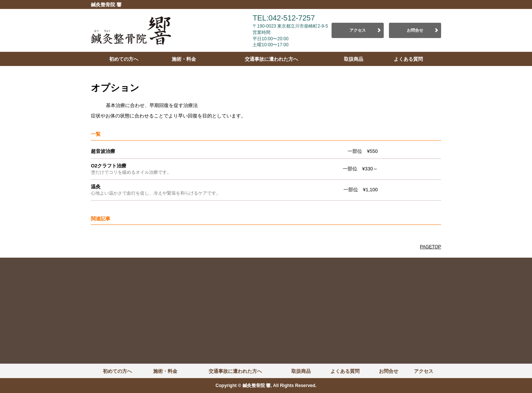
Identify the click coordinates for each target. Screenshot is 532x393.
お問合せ (415, 30)
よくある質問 (408, 59)
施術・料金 (184, 59)
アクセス (358, 30)
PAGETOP (430, 247)
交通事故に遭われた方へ (271, 59)
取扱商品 (354, 59)
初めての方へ (124, 59)
